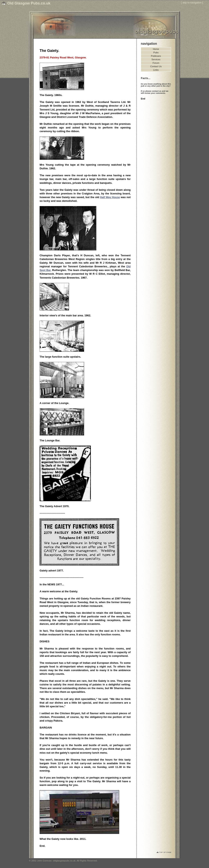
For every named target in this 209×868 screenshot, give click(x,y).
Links (156, 70)
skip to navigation (192, 3)
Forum (156, 63)
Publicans (156, 56)
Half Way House (110, 197)
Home (156, 49)
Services (156, 59)
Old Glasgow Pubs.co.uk (29, 3)
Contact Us (156, 66)
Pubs (156, 52)
